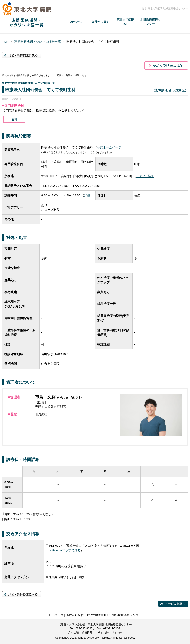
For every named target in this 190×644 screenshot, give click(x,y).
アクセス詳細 (145, 176)
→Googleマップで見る (65, 550)
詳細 (87, 195)
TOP (5, 42)
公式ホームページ (109, 147)
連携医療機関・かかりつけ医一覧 (37, 42)
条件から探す (100, 22)
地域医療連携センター (150, 22)
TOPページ (75, 22)
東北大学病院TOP (125, 22)
